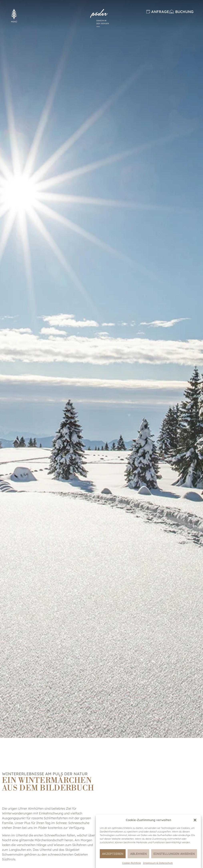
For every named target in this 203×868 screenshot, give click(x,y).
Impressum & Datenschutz (158, 863)
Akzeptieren (113, 854)
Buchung (184, 12)
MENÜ (14, 22)
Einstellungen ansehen (174, 854)
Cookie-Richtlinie (132, 863)
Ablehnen (138, 854)
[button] (195, 820)
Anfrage (160, 12)
